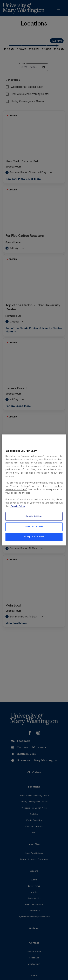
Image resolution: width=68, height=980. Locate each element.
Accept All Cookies (34, 537)
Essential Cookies (34, 527)
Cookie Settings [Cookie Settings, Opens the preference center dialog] (34, 516)
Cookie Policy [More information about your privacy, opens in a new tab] (18, 506)
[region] (34, 490)
